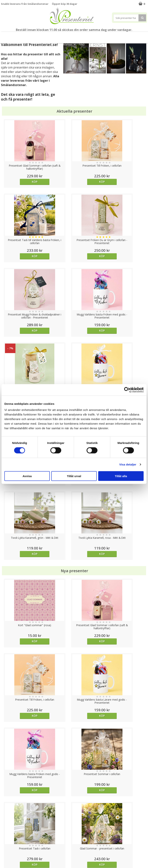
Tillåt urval (74, 476)
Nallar (5, 851)
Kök (116, 36)
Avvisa (27, 476)
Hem (105, 36)
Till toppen (74, 809)
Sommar (53, 36)
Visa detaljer (128, 464)
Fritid (128, 36)
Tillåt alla (121, 476)
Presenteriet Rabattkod (16, 845)
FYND (82, 44)
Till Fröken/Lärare (23, 36)
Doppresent (9, 857)
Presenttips (89, 36)
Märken (70, 44)
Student (42, 36)
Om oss (6, 839)
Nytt (6, 36)
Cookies (6, 822)
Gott (140, 36)
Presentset (69, 36)
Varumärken (8, 828)
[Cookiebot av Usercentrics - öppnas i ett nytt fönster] (127, 390)
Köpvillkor (7, 834)
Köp (19, 182)
